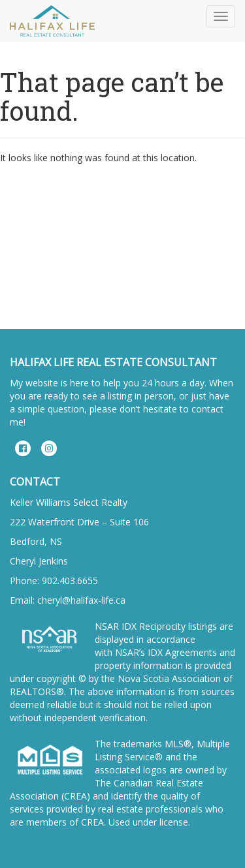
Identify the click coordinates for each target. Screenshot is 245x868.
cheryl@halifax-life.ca (81, 600)
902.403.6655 (70, 581)
